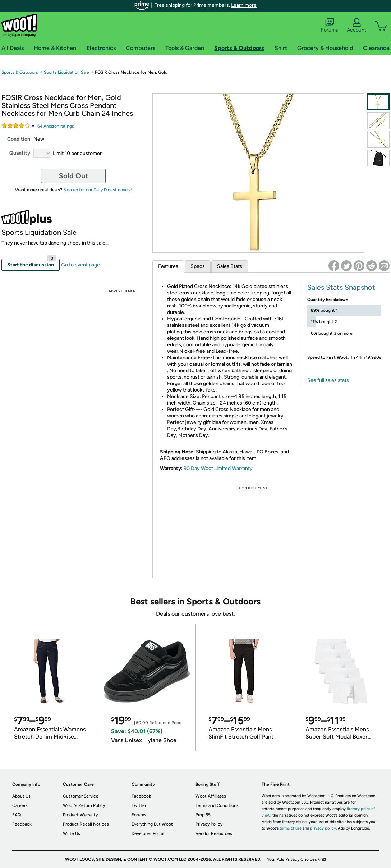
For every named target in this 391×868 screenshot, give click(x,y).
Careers (20, 805)
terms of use (291, 828)
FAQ (17, 815)
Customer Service (81, 796)
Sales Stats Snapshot (341, 287)
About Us (21, 796)
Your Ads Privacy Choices (292, 859)
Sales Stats (230, 266)
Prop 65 (203, 815)
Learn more (244, 5)
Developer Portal (148, 833)
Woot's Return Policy (84, 805)
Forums (330, 26)
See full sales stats (328, 380)
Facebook (141, 796)
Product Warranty (80, 815)
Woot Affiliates (211, 796)
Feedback (22, 824)
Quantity (20, 153)
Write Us (72, 833)
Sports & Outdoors (20, 72)
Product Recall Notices (86, 824)
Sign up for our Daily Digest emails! (98, 190)
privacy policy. (323, 828)
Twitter (139, 805)
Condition (19, 139)
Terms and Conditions (217, 805)
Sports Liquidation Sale (66, 72)
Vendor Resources (214, 833)
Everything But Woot (152, 824)
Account (356, 26)
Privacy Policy (209, 824)
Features (168, 266)
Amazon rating (56, 126)
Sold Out (73, 176)
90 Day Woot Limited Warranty (218, 468)
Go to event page (80, 265)
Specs (198, 266)
